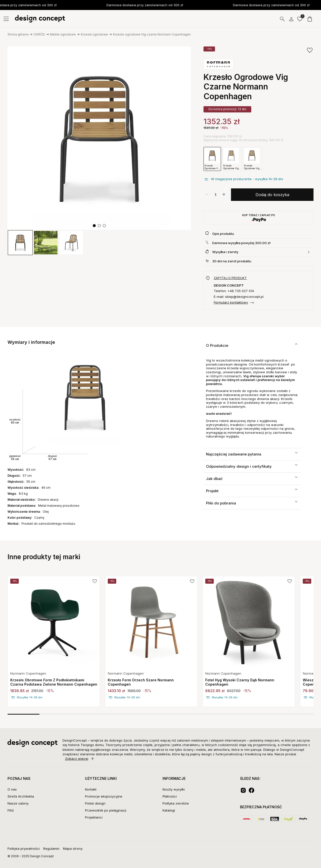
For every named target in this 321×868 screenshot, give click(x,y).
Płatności (170, 796)
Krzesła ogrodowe (94, 34)
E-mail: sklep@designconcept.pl (239, 297)
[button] (94, 226)
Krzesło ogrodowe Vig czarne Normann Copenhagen (152, 34)
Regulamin (51, 849)
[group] (20, 243)
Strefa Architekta (21, 796)
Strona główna (18, 34)
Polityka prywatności (24, 849)
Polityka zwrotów (176, 803)
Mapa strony (73, 849)
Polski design (95, 803)
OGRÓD (39, 34)
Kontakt (91, 789)
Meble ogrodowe (63, 34)
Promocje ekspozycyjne (104, 796)
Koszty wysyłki (174, 789)
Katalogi (169, 810)
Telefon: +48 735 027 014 (234, 291)
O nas (12, 789)
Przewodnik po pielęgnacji (106, 810)
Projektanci (94, 817)
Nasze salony (18, 803)
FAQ (11, 810)
